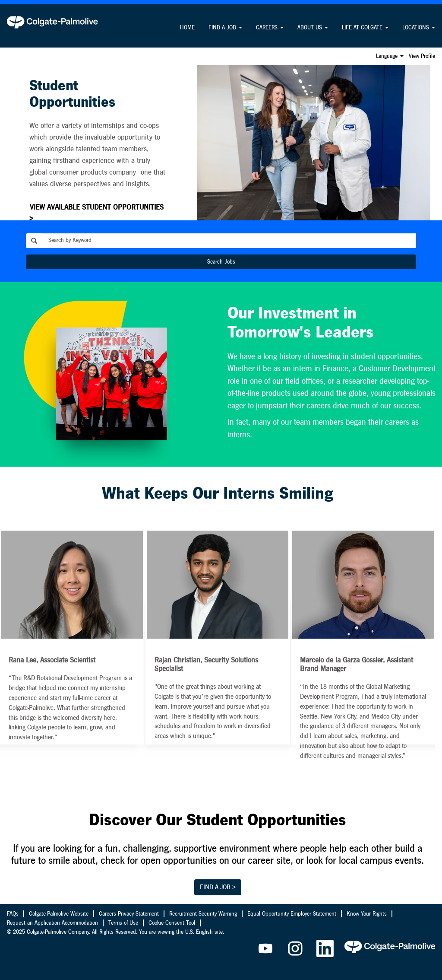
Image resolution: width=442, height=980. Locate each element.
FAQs (13, 914)
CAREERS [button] (270, 28)
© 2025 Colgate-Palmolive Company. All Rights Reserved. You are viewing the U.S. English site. (115, 932)
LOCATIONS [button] (419, 28)
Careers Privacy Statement (129, 914)
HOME (187, 28)
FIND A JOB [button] (225, 28)
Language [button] (390, 56)
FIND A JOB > (218, 887)
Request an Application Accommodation (52, 923)
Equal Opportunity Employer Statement (292, 914)
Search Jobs (221, 262)
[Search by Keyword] (229, 241)
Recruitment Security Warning (203, 914)
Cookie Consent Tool (172, 923)
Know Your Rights (367, 914)
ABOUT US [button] (313, 28)
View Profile (422, 56)
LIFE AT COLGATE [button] (365, 28)
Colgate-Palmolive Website (59, 914)
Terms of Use (123, 923)
